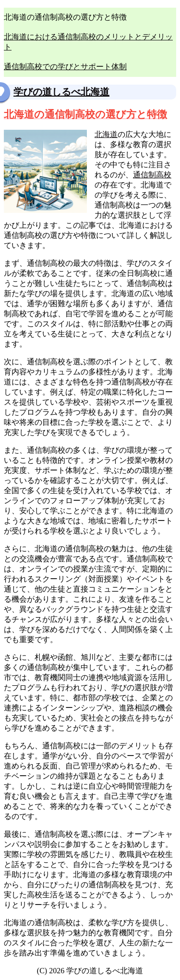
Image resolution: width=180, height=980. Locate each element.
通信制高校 (152, 175)
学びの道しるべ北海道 (61, 92)
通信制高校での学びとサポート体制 (65, 67)
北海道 (106, 134)
